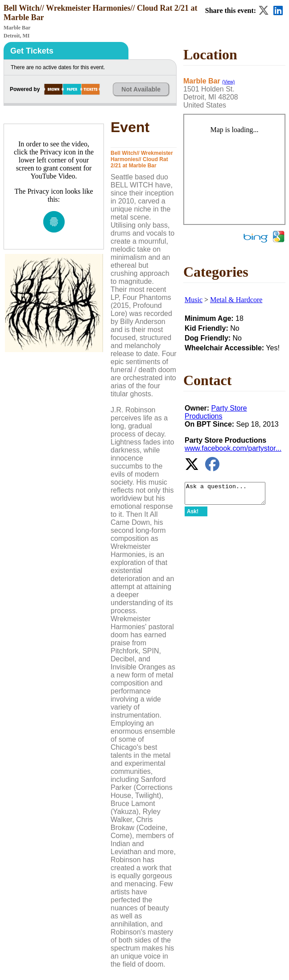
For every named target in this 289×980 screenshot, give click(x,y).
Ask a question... (229, 495)
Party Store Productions (216, 412)
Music (194, 300)
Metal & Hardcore (236, 300)
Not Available (141, 89)
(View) (228, 82)
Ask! (193, 515)
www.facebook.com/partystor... (233, 448)
